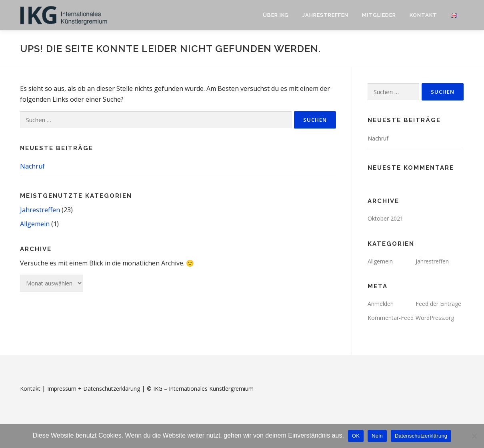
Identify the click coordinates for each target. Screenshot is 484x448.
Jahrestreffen (325, 15)
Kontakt (423, 15)
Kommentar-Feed (391, 318)
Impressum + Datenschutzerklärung (94, 389)
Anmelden (381, 304)
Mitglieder (379, 15)
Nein (377, 436)
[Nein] (474, 436)
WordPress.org (435, 318)
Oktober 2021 (385, 218)
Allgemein (35, 224)
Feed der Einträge (438, 304)
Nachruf (32, 166)
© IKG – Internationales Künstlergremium (200, 389)
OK (356, 436)
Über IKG (276, 15)
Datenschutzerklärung (421, 436)
